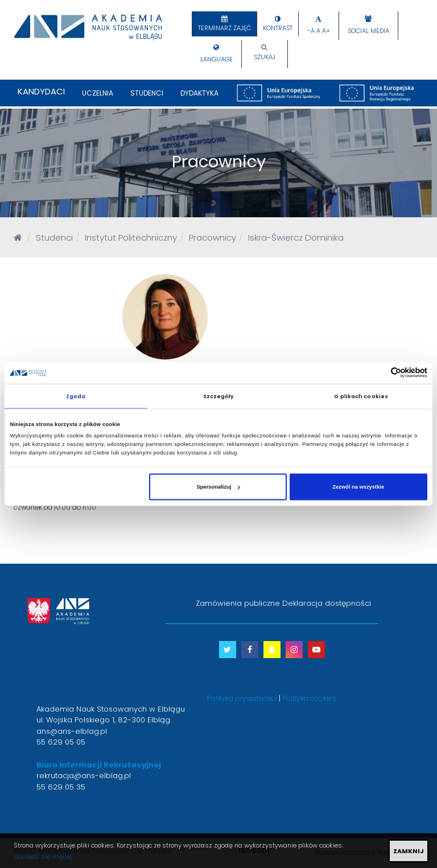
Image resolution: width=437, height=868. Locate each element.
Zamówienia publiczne (238, 603)
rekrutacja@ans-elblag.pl (84, 776)
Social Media (368, 31)
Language (217, 59)
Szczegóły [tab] (219, 396)
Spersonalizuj (218, 487)
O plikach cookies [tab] (361, 396)
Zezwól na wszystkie (358, 487)
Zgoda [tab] (76, 396)
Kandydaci (41, 91)
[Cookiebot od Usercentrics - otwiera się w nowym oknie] (378, 373)
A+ (326, 31)
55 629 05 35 (61, 787)
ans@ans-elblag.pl (72, 731)
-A (311, 31)
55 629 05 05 (61, 742)
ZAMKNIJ (409, 851)
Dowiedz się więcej (43, 857)
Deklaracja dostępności (327, 603)
